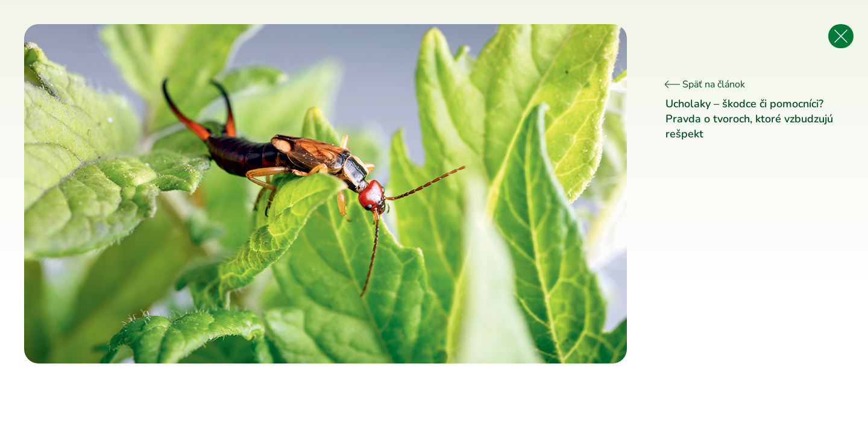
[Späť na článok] (841, 36)
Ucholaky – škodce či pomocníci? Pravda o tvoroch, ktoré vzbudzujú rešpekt (749, 119)
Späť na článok (705, 84)
